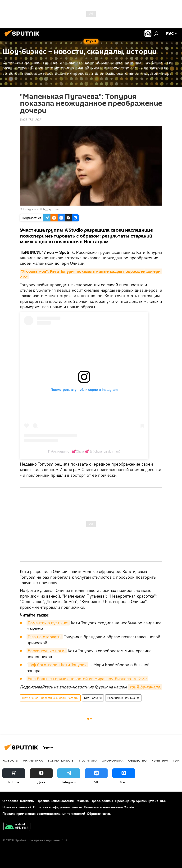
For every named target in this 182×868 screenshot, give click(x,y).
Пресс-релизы (102, 801)
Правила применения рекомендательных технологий (44, 814)
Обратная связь (99, 814)
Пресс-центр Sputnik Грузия (136, 801)
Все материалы (61, 760)
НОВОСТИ (10, 760)
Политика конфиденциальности (58, 807)
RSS (163, 801)
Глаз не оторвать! (45, 637)
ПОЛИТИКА (88, 760)
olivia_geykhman (49, 209)
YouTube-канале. (145, 687)
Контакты (27, 801)
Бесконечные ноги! (47, 651)
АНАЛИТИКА (33, 760)
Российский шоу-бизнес (123, 698)
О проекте (10, 801)
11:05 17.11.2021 (31, 120)
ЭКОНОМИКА (113, 760)
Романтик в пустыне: (48, 623)
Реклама (82, 801)
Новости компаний (17, 807)
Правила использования (55, 801)
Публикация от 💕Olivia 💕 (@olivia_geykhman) (84, 451)
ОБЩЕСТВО (137, 760)
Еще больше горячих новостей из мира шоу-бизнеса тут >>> (87, 679)
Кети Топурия (93, 698)
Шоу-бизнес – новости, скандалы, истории (50, 698)
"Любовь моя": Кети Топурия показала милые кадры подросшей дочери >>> (91, 274)
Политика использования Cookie (109, 807)
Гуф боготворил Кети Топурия (58, 665)
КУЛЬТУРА (160, 760)
